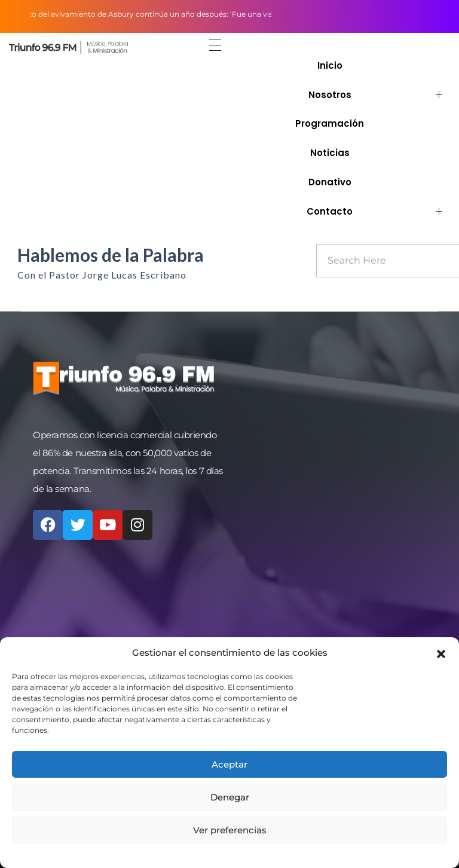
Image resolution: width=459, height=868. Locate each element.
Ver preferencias (230, 830)
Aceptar (229, 764)
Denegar (230, 797)
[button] (441, 653)
